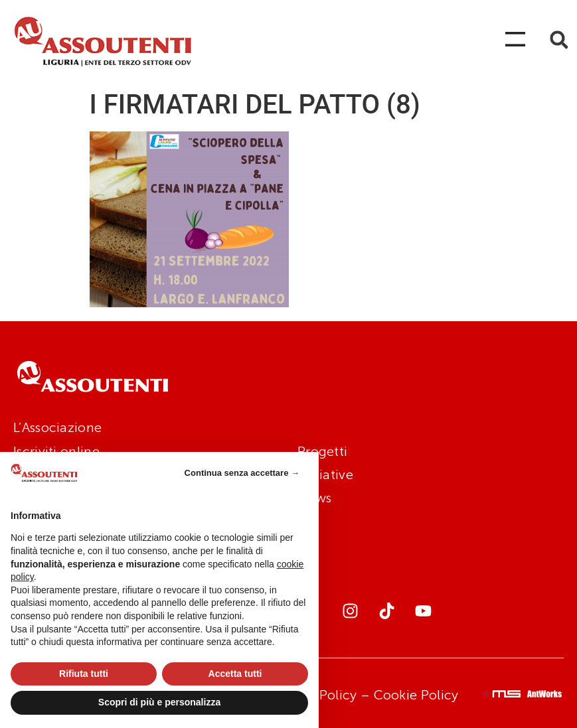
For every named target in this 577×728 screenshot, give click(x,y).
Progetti (322, 451)
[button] (559, 40)
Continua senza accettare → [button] (242, 473)
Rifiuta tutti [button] (84, 674)
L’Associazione (57, 427)
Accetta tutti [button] (235, 674)
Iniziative (325, 474)
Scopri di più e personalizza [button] (159, 702)
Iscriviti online (56, 451)
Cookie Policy (416, 695)
